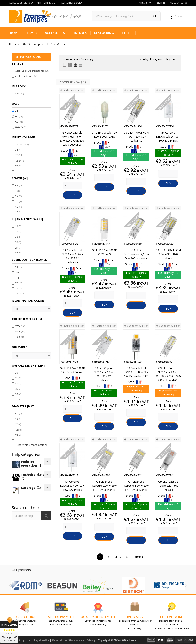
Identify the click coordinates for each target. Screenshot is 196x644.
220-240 (22, 145)
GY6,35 (21, 127)
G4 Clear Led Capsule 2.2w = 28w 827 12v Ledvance (104, 486)
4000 (20, 337)
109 (19, 272)
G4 (19, 116)
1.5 (18, 201)
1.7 (18, 207)
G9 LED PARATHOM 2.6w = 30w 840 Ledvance (168, 254)
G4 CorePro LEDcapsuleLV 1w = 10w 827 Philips (72, 486)
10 (18, 226)
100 (19, 267)
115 (19, 278)
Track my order (23, 640)
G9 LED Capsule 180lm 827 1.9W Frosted (168, 486)
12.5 (19, 430)
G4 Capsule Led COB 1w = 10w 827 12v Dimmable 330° (136, 372)
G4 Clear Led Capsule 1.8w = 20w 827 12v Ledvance (136, 486)
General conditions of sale (68, 640)
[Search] (126, 16)
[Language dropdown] (145, 3)
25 (18, 248)
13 (18, 435)
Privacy (91, 640)
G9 (19, 122)
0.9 (18, 185)
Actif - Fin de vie (26, 76)
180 (19, 288)
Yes (19, 94)
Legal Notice (42, 640)
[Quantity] (72, 185)
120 (19, 283)
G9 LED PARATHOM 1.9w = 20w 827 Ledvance (136, 137)
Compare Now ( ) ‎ (73, 82)
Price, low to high (163, 60)
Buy (72, 195)
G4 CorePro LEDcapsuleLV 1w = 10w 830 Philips (168, 137)
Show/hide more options (32, 445)
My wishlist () (178, 3)
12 (19, 155)
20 (18, 237)
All (16, 111)
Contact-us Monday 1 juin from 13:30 (32, 3)
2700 (20, 326)
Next (140, 557)
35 (18, 389)
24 (18, 150)
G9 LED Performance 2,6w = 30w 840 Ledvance (136, 254)
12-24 (20, 161)
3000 (20, 332)
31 (18, 378)
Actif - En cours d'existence (32, 71)
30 (18, 373)
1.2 (18, 196)
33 (18, 384)
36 (18, 394)
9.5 (18, 414)
